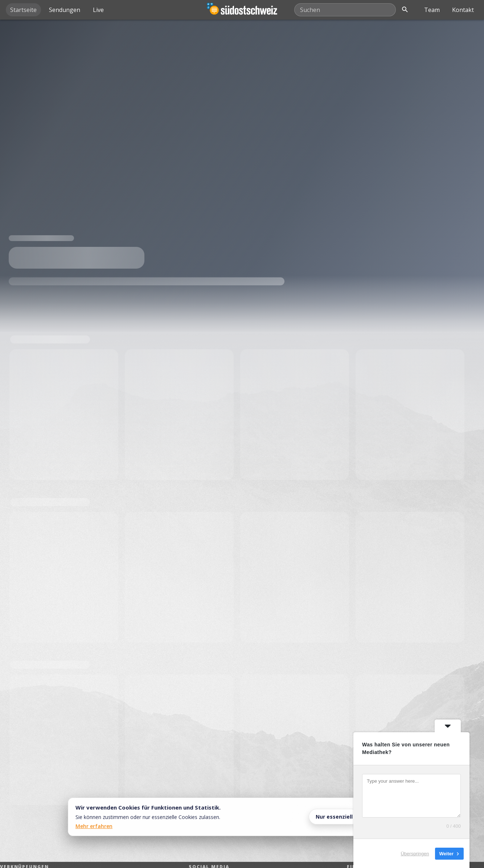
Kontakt (463, 10)
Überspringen (415, 853)
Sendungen (65, 10)
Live (98, 10)
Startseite (23, 10)
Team (432, 10)
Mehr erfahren (94, 826)
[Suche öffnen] (405, 10)
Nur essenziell (334, 817)
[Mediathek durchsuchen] (345, 10)
